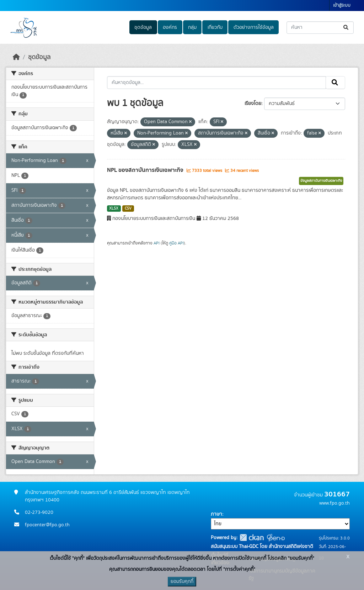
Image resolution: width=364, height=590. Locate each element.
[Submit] (346, 28)
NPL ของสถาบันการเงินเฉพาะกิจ (146, 170)
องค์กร (170, 27)
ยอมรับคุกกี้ (182, 581)
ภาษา (216, 514)
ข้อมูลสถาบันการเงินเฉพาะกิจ (321, 181)
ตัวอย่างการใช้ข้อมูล (254, 27)
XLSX (114, 209)
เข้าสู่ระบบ (342, 6)
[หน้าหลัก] (16, 57)
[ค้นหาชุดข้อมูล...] (320, 28)
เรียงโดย (253, 104)
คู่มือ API (176, 243)
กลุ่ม (192, 27)
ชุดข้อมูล (143, 27)
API (157, 243)
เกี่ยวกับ (215, 27)
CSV (128, 209)
